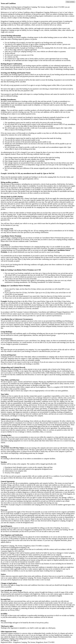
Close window (70, 2)
